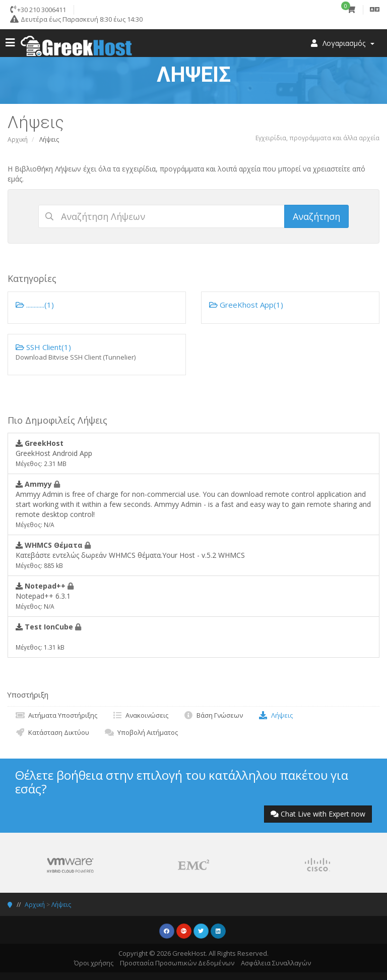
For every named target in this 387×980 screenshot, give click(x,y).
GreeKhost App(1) (246, 305)
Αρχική (18, 139)
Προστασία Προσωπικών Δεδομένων (177, 963)
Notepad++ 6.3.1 (45, 596)
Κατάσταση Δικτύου (52, 732)
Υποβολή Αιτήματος (141, 732)
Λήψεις (275, 715)
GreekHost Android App (54, 453)
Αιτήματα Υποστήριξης (56, 715)
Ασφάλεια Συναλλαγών (276, 963)
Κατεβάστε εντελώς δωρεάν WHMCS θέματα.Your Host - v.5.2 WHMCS (130, 555)
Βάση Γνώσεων (213, 715)
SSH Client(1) (97, 352)
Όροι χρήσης (94, 963)
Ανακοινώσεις (140, 715)
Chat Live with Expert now (318, 814)
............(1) (35, 305)
